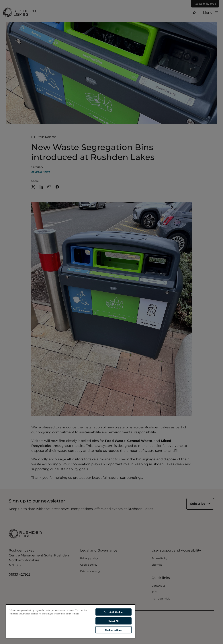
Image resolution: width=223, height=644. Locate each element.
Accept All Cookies (114, 612)
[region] (71, 621)
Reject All (114, 621)
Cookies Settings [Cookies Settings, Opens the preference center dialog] (113, 630)
